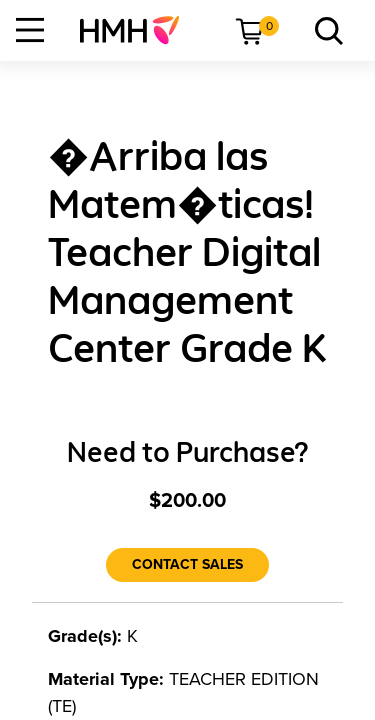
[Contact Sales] (187, 565)
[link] (137, 30)
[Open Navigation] (30, 30)
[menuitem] (137, 30)
